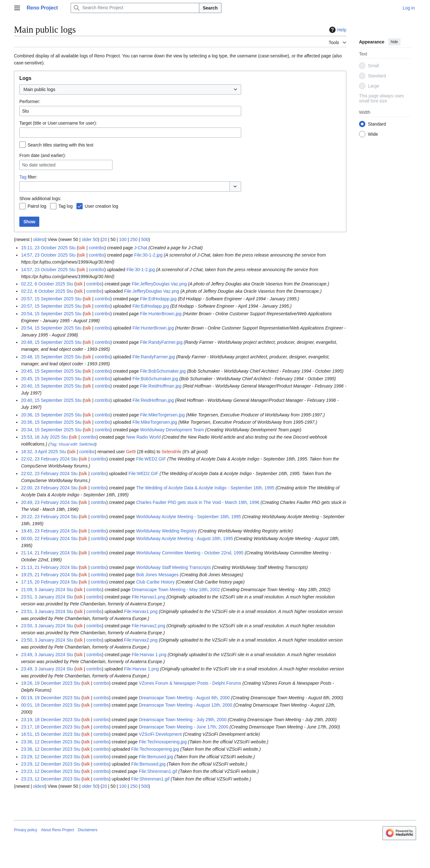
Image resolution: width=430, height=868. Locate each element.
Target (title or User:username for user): (58, 123)
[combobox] (130, 89)
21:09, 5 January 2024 (43, 590)
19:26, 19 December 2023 (47, 683)
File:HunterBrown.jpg (161, 314)
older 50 (90, 239)
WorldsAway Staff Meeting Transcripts (174, 567)
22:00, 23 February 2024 (45, 488)
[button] (235, 186)
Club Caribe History (155, 582)
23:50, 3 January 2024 (43, 626)
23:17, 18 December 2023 (47, 727)
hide (394, 42)
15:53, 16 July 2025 (40, 437)
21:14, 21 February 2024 (45, 553)
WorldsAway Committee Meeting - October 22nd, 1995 (190, 553)
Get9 (131, 452)
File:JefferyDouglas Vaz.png (159, 284)
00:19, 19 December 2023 (47, 698)
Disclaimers (87, 830)
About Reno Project (57, 830)
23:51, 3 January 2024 (43, 597)
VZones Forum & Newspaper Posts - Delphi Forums (190, 683)
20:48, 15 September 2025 (47, 342)
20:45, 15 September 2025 (47, 371)
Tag (23, 177)
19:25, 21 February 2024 (45, 575)
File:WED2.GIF (151, 459)
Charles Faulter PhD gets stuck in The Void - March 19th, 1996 (198, 502)
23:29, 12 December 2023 (47, 757)
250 (134, 239)
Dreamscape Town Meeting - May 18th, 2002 (176, 590)
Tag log (65, 206)
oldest (39, 239)
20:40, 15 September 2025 (47, 386)
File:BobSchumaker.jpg (163, 371)
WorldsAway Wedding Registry (167, 531)
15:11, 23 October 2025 (44, 248)
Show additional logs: (40, 199)
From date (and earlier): (43, 155)
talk (82, 248)
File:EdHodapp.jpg (158, 299)
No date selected (39, 165)
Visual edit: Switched (77, 444)
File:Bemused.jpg (156, 757)
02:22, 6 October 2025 (43, 284)
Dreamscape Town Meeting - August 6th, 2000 (184, 698)
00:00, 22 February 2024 (45, 538)
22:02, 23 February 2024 (45, 459)
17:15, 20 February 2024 (45, 582)
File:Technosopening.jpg (163, 742)
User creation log (101, 206)
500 (145, 239)
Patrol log (37, 206)
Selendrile (171, 452)
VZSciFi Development (160, 734)
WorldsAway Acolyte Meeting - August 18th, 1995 (185, 538)
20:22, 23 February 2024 (45, 517)
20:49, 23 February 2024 (45, 502)
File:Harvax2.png (149, 626)
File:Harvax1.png (149, 597)
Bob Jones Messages (157, 575)
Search (210, 8)
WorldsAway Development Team (172, 430)
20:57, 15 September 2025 (47, 299)
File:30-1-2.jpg (148, 255)
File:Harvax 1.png (149, 655)
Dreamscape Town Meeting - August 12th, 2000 (186, 705)
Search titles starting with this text (61, 145)
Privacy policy (26, 830)
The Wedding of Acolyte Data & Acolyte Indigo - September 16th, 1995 (205, 488)
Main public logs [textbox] (39, 89)
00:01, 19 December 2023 (47, 705)
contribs (96, 248)
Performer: (30, 101)
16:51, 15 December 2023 (47, 734)
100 (123, 239)
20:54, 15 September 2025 (47, 314)
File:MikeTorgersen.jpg (162, 415)
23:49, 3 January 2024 (43, 655)
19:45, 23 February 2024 (45, 531)
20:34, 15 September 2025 (47, 430)
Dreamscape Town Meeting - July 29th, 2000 (183, 720)
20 (105, 239)
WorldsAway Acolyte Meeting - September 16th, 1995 (189, 517)
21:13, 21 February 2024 (45, 567)
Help (337, 30)
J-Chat (141, 248)
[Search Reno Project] (135, 8)
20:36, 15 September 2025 (47, 415)
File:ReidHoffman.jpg (161, 386)
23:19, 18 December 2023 (47, 720)
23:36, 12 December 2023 (47, 742)
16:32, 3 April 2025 (39, 452)
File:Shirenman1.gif (158, 771)
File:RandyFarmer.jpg (161, 342)
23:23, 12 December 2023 (47, 771)
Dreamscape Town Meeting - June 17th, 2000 (183, 727)
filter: (28, 177)
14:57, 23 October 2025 (44, 255)
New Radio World (144, 437)
